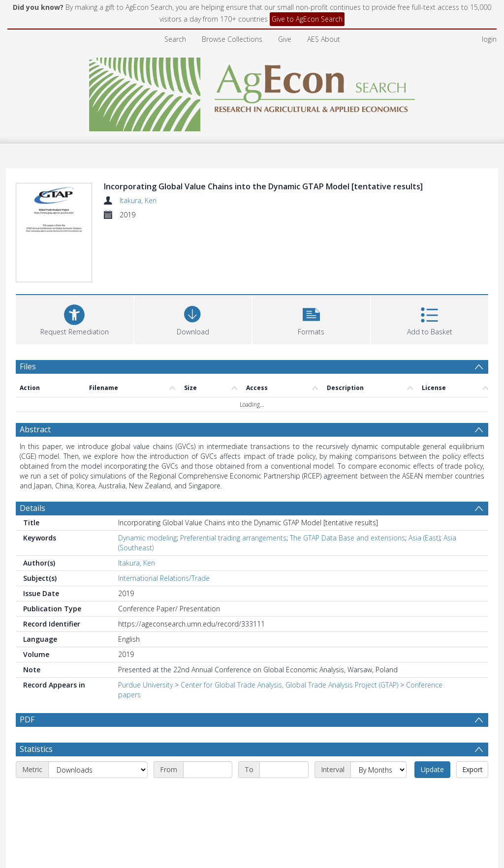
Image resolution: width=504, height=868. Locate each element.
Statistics (36, 749)
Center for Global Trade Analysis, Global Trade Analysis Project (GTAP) (289, 685)
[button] (311, 318)
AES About (324, 39)
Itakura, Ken (138, 200)
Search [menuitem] (175, 39)
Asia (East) (424, 538)
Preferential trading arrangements (233, 538)
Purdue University (145, 685)
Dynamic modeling (147, 538)
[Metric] (98, 770)
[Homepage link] (252, 92)
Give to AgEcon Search (307, 19)
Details (32, 508)
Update (432, 769)
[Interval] (378, 770)
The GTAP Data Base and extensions (347, 538)
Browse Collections (232, 39)
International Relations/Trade (164, 578)
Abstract (35, 429)
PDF (27, 719)
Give (285, 39)
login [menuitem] (489, 39)
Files (28, 366)
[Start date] (208, 770)
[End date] (284, 770)
